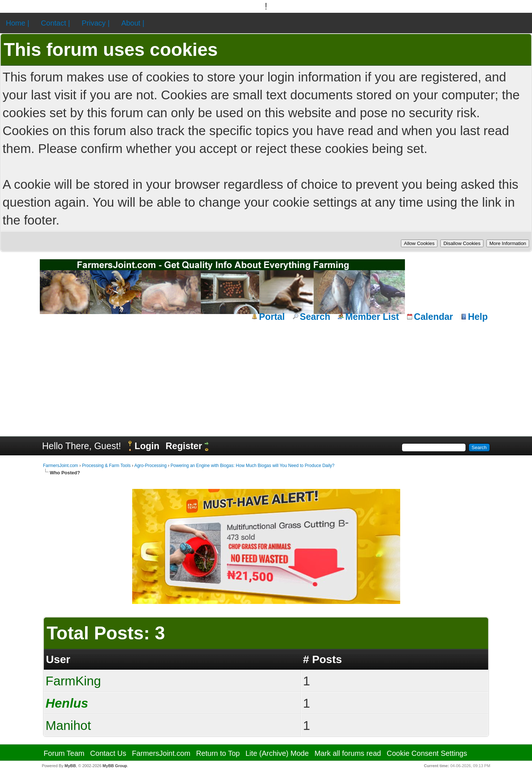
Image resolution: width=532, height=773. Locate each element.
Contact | (56, 23)
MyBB (70, 766)
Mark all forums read (348, 753)
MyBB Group (115, 766)
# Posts (323, 659)
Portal (272, 317)
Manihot (68, 725)
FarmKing (73, 681)
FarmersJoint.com (61, 466)
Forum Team (64, 753)
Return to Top (218, 753)
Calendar (434, 317)
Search (315, 317)
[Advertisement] (266, 378)
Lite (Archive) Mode (277, 753)
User (58, 659)
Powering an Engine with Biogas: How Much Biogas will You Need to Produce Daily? (252, 466)
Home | (18, 23)
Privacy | (96, 23)
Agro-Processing (151, 466)
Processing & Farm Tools (106, 466)
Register (184, 446)
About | (133, 23)
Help (478, 317)
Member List (372, 317)
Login (147, 446)
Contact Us (108, 753)
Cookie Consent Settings (427, 753)
